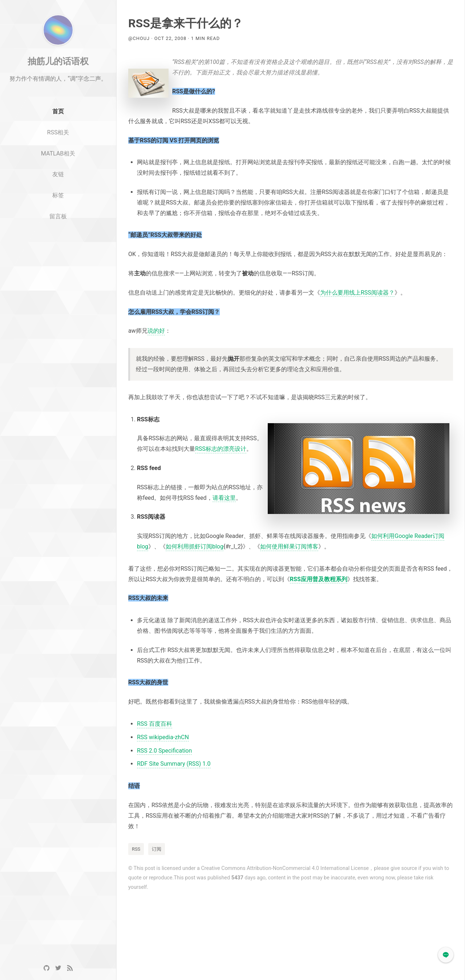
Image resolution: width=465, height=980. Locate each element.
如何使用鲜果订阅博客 (289, 546)
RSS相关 (58, 159)
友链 (58, 201)
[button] (446, 955)
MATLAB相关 (58, 180)
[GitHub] (46, 968)
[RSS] (70, 968)
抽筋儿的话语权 (58, 88)
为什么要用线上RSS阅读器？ (357, 293)
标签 (58, 222)
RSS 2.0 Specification (164, 751)
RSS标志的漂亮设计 (221, 449)
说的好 (156, 331)
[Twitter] (58, 968)
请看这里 (224, 498)
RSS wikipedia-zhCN (163, 737)
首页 (58, 139)
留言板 (58, 244)
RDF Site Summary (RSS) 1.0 (174, 764)
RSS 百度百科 (155, 724)
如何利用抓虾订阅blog (195, 546)
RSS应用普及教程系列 (319, 579)
